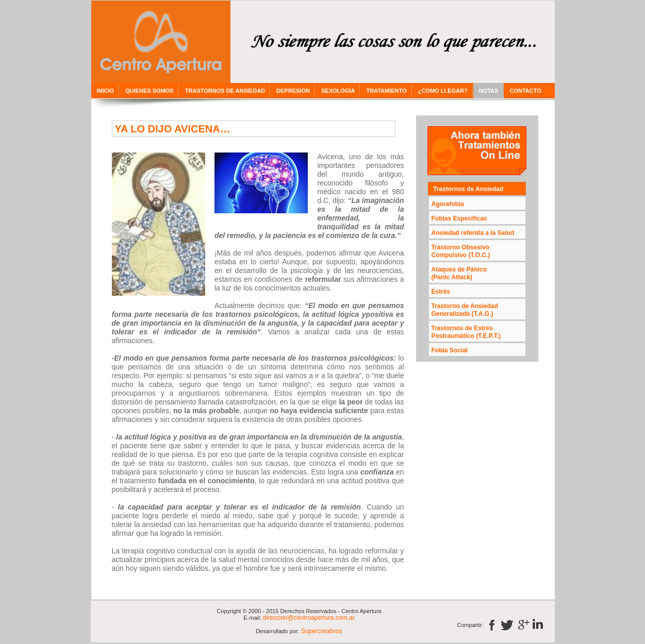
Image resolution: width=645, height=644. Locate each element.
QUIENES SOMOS (150, 91)
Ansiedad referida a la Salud (473, 233)
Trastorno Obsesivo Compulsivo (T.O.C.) (461, 251)
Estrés (441, 292)
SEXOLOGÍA (338, 91)
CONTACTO (525, 91)
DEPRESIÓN (293, 91)
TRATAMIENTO (386, 91)
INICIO (106, 91)
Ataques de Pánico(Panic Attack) (459, 273)
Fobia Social (450, 350)
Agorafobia (448, 204)
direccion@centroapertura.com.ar (309, 618)
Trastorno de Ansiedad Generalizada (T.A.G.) (465, 310)
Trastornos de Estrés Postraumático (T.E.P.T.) (466, 332)
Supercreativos (321, 631)
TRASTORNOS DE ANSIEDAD (225, 91)
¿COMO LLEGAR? (443, 91)
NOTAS (489, 91)
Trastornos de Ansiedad (468, 189)
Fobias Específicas (459, 218)
